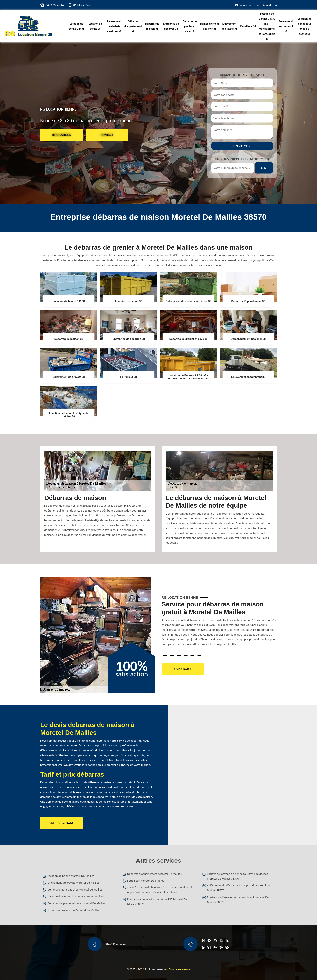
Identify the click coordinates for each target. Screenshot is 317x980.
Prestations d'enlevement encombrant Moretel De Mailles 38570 (238, 900)
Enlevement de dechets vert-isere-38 (114, 26)
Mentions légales (180, 969)
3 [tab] (179, 655)
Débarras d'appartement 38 (133, 26)
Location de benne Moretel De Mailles (71, 876)
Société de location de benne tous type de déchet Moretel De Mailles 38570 (237, 876)
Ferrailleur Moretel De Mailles (146, 881)
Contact (107, 135)
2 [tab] (172, 655)
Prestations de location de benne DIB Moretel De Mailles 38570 (157, 902)
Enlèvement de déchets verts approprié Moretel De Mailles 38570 (239, 888)
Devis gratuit (183, 669)
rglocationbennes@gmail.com (258, 5)
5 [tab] (192, 655)
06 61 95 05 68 (82, 5)
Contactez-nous (61, 823)
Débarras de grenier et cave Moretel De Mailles (76, 903)
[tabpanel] (219, 625)
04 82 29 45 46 (55, 5)
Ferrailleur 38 (248, 26)
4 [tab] (186, 655)
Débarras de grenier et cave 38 (190, 26)
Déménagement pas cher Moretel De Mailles (75, 889)
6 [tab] (199, 655)
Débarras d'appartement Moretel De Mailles (154, 874)
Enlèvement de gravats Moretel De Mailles (73, 883)
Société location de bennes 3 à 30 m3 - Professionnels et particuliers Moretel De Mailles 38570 (160, 890)
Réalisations (61, 135)
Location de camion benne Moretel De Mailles (76, 896)
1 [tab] (165, 655)
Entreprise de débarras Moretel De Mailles (73, 910)
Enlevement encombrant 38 (286, 26)
